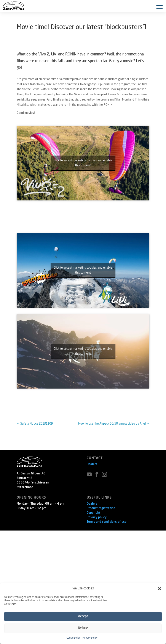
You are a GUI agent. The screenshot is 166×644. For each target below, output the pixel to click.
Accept (83, 616)
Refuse (83, 628)
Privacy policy (90, 638)
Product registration (101, 508)
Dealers (92, 464)
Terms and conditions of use (107, 522)
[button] (160, 589)
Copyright (93, 513)
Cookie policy (73, 638)
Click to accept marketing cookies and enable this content (83, 163)
